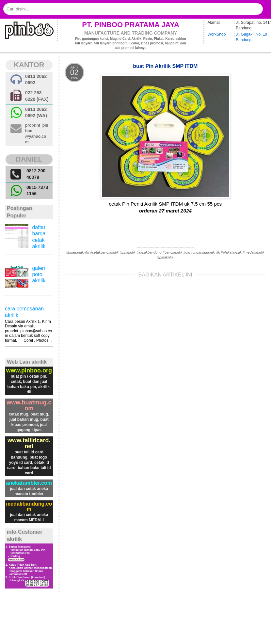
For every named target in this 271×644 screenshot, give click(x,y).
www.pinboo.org (29, 370)
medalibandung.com (29, 506)
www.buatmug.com (29, 405)
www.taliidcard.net (29, 443)
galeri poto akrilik (39, 274)
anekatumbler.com (29, 483)
